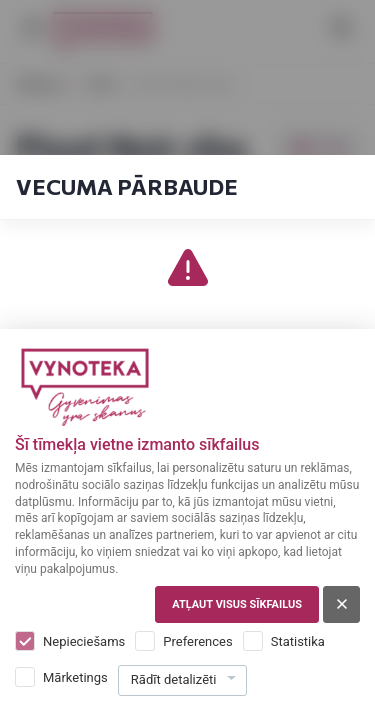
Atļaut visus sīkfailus (237, 604)
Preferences (197, 641)
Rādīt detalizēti (174, 679)
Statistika (298, 641)
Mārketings (75, 677)
